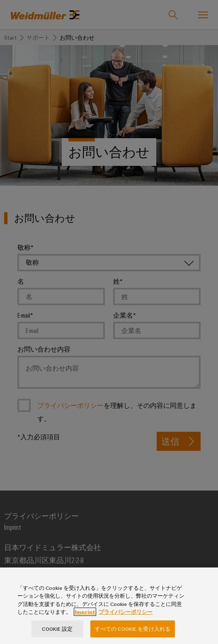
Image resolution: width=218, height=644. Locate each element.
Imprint (85, 630)
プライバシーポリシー (126, 630)
